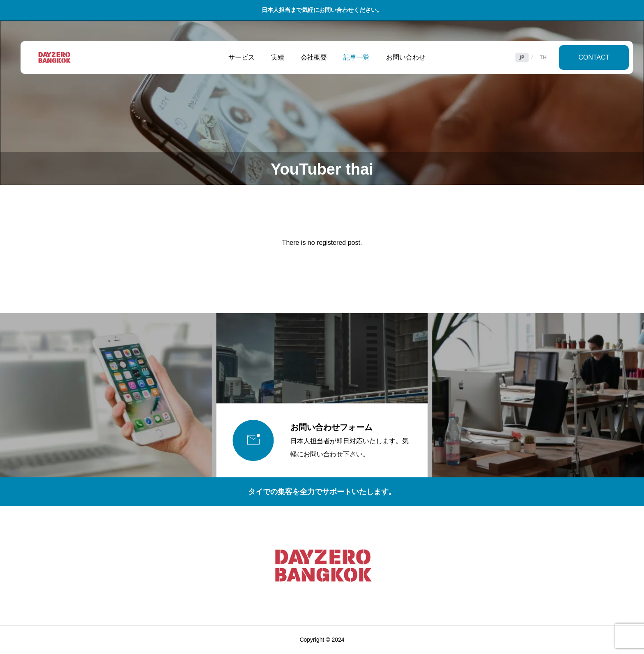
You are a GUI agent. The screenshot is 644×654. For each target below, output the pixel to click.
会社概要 (309, 57)
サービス (237, 57)
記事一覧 (352, 57)
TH (534, 58)
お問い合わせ (401, 57)
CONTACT (584, 57)
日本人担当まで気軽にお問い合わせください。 (322, 10)
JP (512, 58)
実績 (273, 57)
